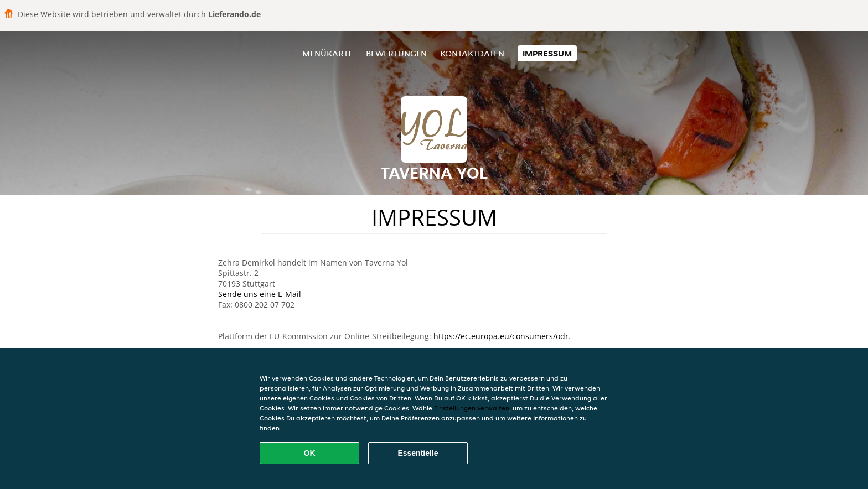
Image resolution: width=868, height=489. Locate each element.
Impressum (547, 53)
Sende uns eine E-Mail (260, 294)
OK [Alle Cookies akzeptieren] (310, 453)
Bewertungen (396, 53)
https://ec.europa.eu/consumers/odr (501, 336)
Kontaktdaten (472, 53)
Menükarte (327, 53)
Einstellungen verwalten (472, 408)
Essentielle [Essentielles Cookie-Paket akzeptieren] (418, 453)
